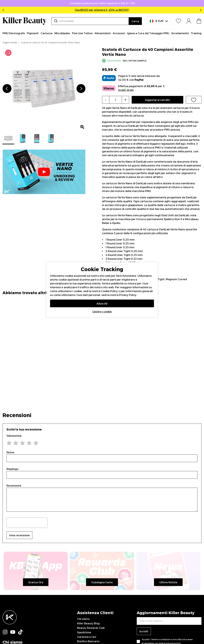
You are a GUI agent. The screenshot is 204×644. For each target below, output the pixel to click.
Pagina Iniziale (10, 42)
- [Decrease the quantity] (106, 100)
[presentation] (27, 523)
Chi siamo (83, 619)
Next (200, 10)
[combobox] (90, 21)
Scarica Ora (36, 582)
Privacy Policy (128, 295)
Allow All (102, 304)
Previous (4, 10)
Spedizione (84, 632)
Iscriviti (144, 631)
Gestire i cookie (102, 312)
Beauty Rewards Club (91, 628)
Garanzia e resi (87, 637)
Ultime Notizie (168, 582)
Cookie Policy (109, 291)
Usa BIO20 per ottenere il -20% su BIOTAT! (102, 10)
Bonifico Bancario (88, 641)
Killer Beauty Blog (88, 623)
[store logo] (24, 21)
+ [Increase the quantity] (125, 100)
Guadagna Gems (102, 582)
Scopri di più (126, 90)
